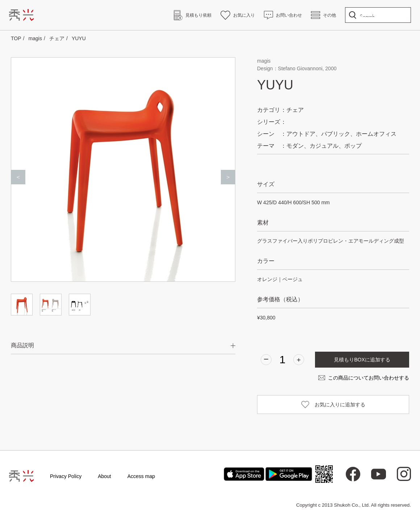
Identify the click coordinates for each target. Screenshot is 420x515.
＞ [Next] (228, 177)
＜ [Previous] (18, 177)
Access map (141, 476)
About (104, 476)
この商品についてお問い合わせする (369, 378)
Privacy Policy (66, 476)
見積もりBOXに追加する (362, 360)
